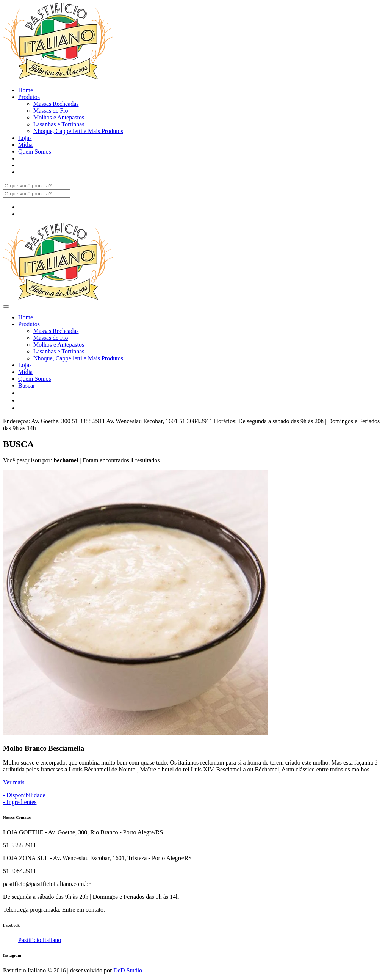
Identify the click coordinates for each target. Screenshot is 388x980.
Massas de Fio (51, 111)
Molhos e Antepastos (59, 117)
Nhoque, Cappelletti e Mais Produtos (78, 131)
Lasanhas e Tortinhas (59, 124)
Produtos (29, 97)
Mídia (25, 145)
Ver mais (14, 782)
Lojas (25, 138)
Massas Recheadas (56, 104)
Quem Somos (35, 152)
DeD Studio (128, 970)
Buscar (27, 386)
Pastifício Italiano (40, 940)
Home (26, 90)
